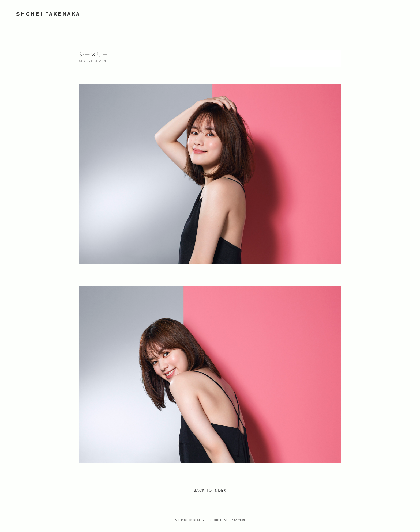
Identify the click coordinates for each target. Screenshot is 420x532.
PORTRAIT (317, 13)
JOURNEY (344, 13)
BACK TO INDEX (210, 490)
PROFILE (393, 13)
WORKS (250, 13)
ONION (369, 13)
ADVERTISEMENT (282, 13)
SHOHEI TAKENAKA (48, 14)
